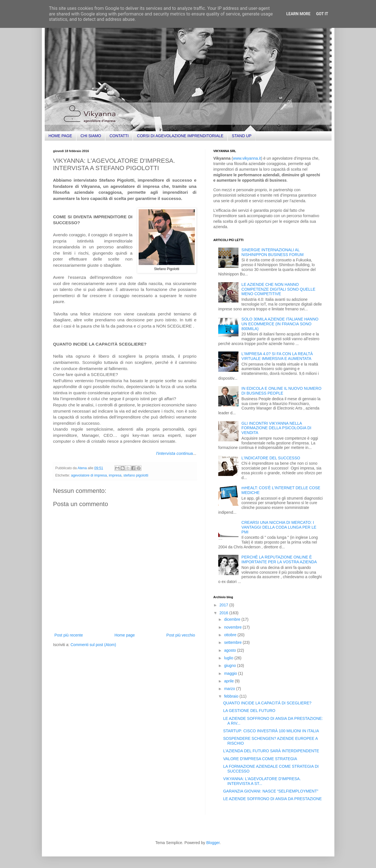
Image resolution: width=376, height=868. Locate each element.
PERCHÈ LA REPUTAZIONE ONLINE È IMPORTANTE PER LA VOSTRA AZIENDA (279, 559)
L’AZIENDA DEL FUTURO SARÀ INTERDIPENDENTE (271, 751)
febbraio (232, 696)
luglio (229, 658)
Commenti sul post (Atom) (93, 645)
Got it (322, 14)
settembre (233, 642)
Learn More (298, 14)
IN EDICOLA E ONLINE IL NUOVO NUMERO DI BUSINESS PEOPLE (282, 391)
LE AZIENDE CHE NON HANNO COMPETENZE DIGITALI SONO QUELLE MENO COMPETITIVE (279, 289)
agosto (231, 650)
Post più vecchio (181, 635)
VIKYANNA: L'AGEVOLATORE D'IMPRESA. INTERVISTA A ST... (262, 781)
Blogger (213, 843)
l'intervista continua (174, 453)
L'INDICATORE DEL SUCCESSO (271, 458)
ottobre (231, 635)
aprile (229, 681)
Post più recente (69, 635)
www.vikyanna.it (247, 158)
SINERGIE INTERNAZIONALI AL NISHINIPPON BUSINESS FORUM (273, 252)
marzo (230, 689)
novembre (233, 627)
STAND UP (242, 136)
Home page (125, 635)
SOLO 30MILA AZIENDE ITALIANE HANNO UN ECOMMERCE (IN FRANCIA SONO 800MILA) (280, 324)
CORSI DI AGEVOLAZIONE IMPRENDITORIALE (180, 136)
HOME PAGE (60, 136)
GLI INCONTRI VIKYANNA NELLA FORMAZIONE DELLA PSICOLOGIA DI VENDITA (276, 428)
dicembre (233, 619)
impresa (115, 475)
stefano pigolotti (136, 475)
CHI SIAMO (91, 136)
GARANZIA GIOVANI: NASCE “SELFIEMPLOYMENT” (271, 791)
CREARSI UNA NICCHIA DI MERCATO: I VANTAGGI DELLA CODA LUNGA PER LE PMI (279, 527)
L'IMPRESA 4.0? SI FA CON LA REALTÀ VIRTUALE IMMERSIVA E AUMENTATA (277, 356)
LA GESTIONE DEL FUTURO (249, 711)
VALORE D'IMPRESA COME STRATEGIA (260, 759)
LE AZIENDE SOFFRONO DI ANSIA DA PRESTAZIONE (272, 799)
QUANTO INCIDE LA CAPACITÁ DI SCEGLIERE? (267, 703)
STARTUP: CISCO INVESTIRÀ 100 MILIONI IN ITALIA (271, 731)
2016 (224, 613)
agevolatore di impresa (89, 475)
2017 (224, 605)
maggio (231, 673)
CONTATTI (119, 136)
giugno (231, 666)
